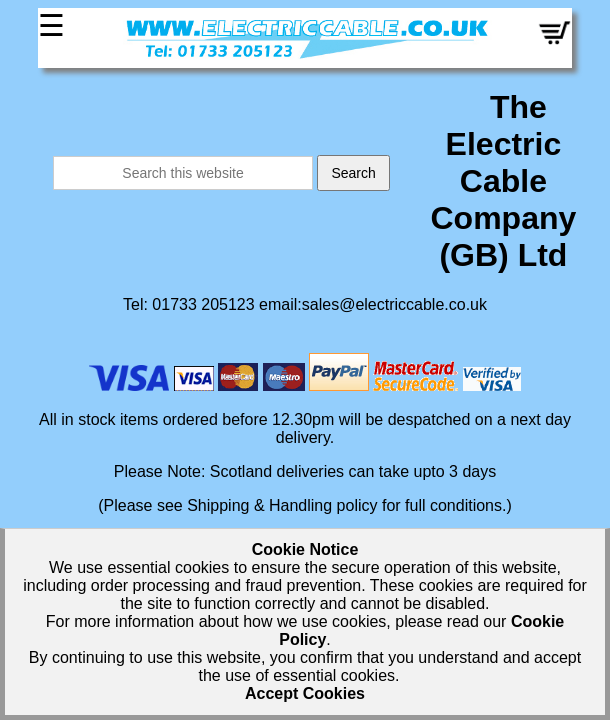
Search (353, 173)
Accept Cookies (305, 693)
